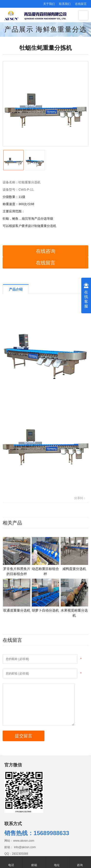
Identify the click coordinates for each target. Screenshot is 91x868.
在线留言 (81, 4)
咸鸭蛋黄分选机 (74, 569)
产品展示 (19, 29)
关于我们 (49, 4)
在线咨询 (46, 251)
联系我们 (65, 4)
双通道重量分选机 (17, 610)
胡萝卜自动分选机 (45, 610)
